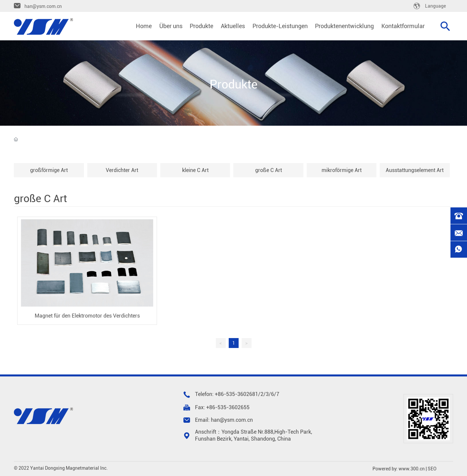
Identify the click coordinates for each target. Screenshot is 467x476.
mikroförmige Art (342, 170)
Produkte (234, 85)
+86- (220, 394)
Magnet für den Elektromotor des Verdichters (87, 316)
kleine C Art (195, 170)
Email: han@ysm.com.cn (224, 420)
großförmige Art (49, 170)
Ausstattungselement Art (415, 170)
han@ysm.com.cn (43, 6)
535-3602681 (242, 394)
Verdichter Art (122, 170)
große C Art (269, 170)
